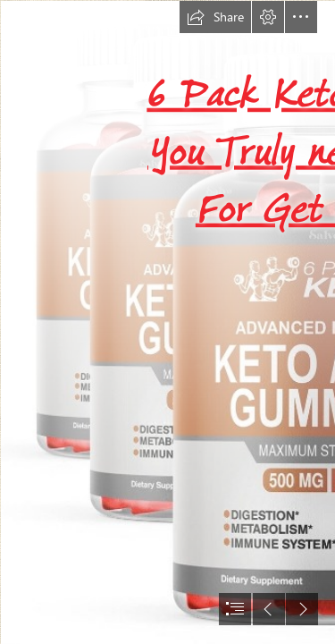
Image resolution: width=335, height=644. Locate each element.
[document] (167, 322)
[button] (215, 17)
